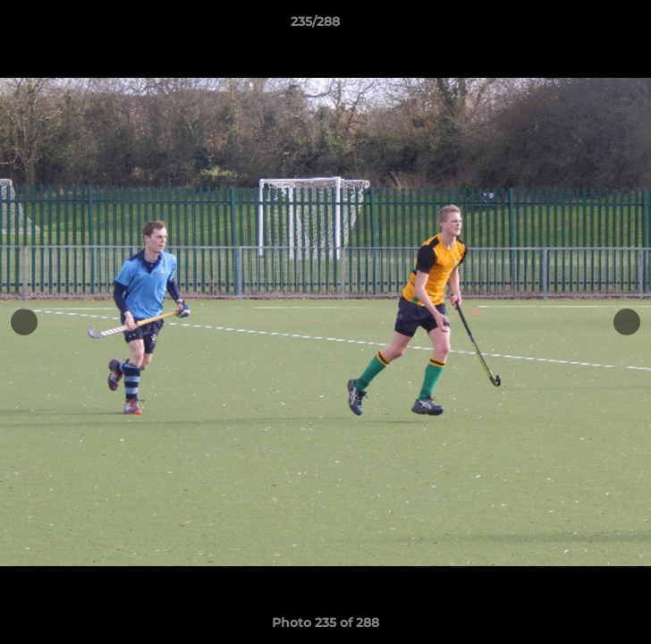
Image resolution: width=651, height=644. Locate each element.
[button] (587, 26)
